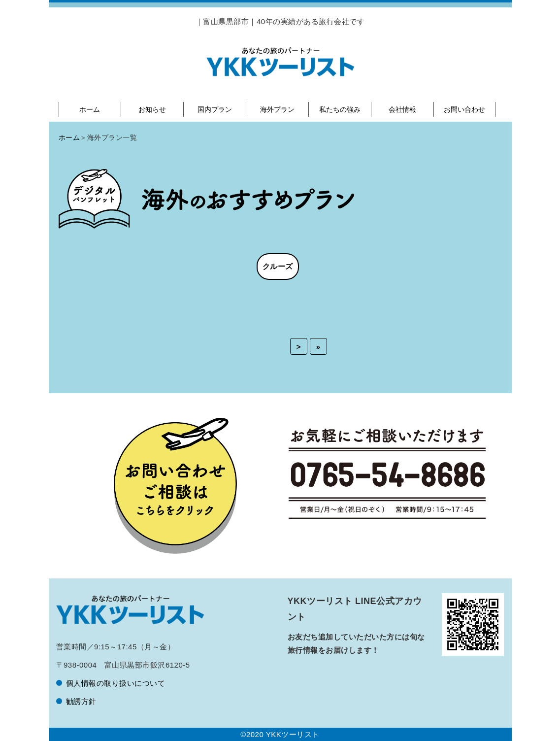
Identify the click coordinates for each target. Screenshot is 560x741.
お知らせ (152, 109)
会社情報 (402, 109)
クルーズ (278, 266)
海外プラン (277, 109)
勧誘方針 (81, 701)
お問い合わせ (464, 109)
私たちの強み (340, 109)
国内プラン (215, 109)
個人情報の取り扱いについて (116, 683)
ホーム (90, 109)
